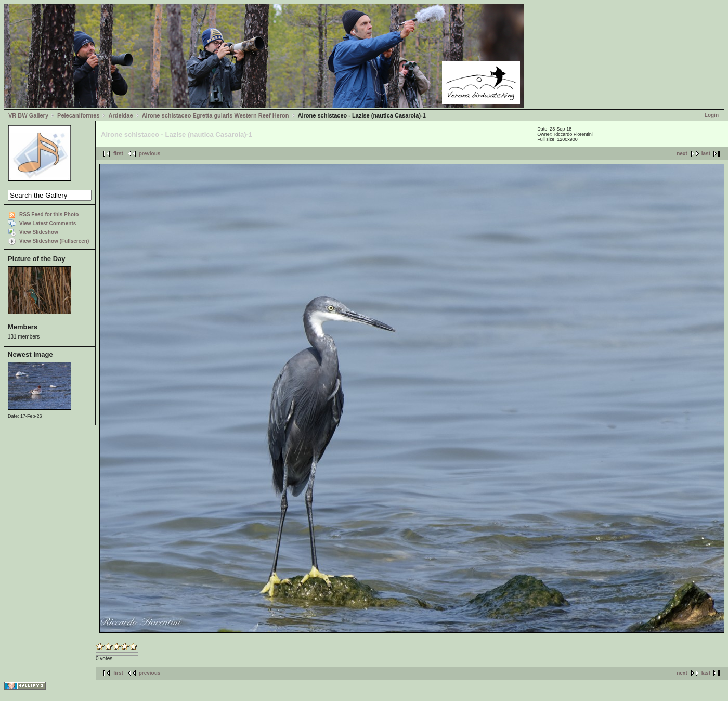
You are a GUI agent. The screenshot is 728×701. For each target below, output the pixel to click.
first (118, 154)
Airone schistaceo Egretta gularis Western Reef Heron (216, 115)
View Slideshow (39, 232)
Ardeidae (120, 115)
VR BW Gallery (28, 115)
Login (712, 115)
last (706, 154)
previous (150, 154)
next (682, 154)
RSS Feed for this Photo (49, 215)
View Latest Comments (48, 223)
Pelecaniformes (78, 115)
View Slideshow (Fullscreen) (54, 241)
